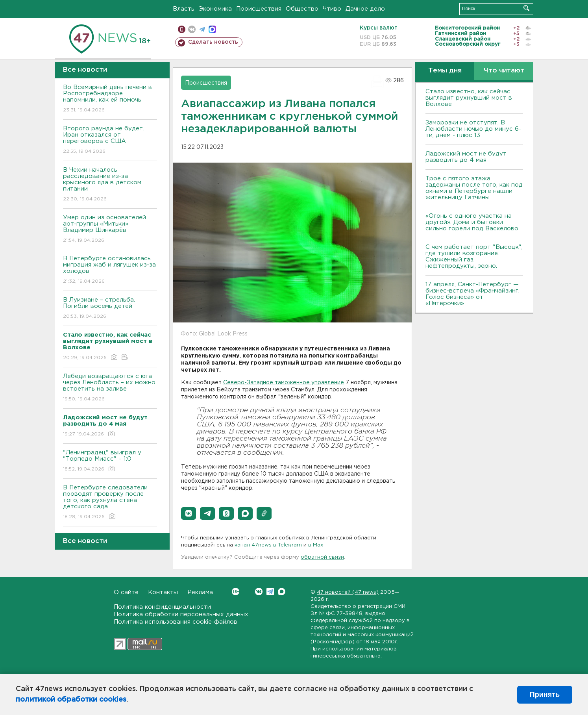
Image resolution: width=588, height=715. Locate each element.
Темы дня (445, 71)
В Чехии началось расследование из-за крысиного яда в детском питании (110, 185)
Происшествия (259, 9)
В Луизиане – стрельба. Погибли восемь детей (110, 308)
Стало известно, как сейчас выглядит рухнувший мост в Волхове (469, 98)
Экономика (215, 9)
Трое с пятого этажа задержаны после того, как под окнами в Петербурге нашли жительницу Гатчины (474, 188)
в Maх (316, 545)
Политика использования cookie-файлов (176, 622)
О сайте (126, 592)
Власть (184, 9)
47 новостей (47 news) (348, 592)
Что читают (504, 71)
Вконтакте (236, 592)
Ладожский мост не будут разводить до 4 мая (466, 157)
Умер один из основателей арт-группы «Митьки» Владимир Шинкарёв (110, 229)
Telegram (270, 592)
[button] (189, 513)
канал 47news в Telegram (268, 545)
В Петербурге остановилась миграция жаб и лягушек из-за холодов (110, 270)
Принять (545, 695)
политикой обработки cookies (71, 700)
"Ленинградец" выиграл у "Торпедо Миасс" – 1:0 (110, 461)
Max (282, 592)
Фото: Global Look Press (214, 334)
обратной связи (322, 557)
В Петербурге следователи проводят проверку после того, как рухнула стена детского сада (110, 503)
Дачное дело (365, 9)
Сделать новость (213, 42)
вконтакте (192, 29)
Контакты (163, 592)
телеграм (202, 29)
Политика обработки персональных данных (181, 614)
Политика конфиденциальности (162, 607)
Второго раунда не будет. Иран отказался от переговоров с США (110, 140)
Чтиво (332, 9)
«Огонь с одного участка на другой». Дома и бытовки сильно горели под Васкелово (472, 222)
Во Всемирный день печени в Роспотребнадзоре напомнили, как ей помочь (110, 99)
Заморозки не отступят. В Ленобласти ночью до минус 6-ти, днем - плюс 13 (473, 129)
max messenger (212, 29)
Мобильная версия (182, 29)
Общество (302, 9)
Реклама (200, 592)
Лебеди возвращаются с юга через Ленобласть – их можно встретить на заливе (110, 388)
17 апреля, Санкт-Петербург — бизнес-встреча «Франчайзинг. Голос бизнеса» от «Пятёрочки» (472, 294)
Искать (526, 8)
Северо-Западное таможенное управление (284, 383)
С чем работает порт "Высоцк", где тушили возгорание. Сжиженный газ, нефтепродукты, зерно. (474, 257)
